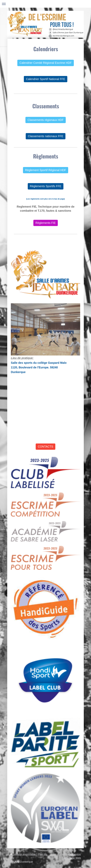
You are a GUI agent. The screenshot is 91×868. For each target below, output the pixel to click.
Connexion (75, 854)
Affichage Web (72, 858)
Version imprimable (23, 854)
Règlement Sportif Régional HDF (46, 170)
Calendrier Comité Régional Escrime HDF (46, 63)
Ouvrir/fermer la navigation (45, 4)
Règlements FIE (46, 223)
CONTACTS (45, 447)
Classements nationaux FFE (46, 136)
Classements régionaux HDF (46, 120)
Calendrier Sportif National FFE (46, 79)
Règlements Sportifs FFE (46, 186)
